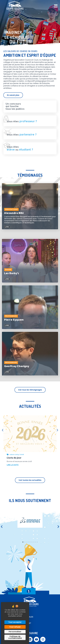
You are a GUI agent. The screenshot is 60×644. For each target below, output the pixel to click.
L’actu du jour (14, 458)
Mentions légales (25, 617)
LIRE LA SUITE (13, 465)
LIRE (7, 227)
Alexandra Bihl (14, 213)
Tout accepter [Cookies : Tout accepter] (15, 622)
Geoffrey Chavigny (17, 366)
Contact (21, 620)
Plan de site (22, 614)
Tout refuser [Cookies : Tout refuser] (15, 627)
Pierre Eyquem (14, 320)
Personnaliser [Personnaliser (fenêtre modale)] (15, 632)
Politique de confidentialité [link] (15, 637)
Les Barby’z (12, 273)
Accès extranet (24, 623)
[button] (2, 527)
